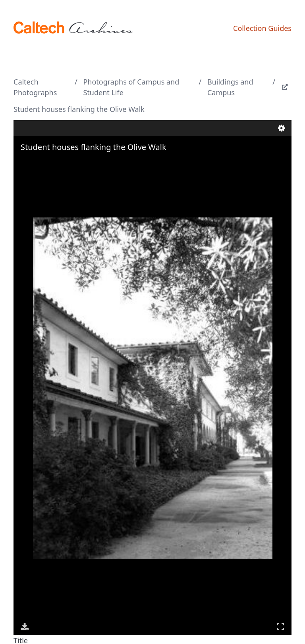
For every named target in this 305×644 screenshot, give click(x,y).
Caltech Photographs (35, 87)
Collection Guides (262, 28)
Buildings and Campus (230, 87)
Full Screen (280, 626)
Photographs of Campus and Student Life (131, 87)
